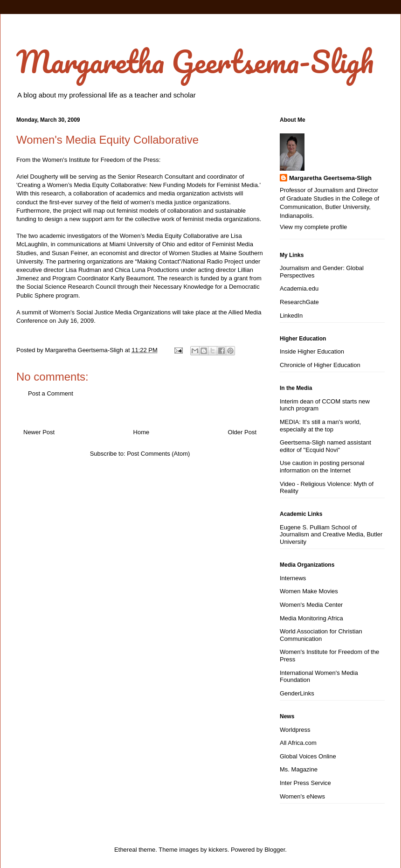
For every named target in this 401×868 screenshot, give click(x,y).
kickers (218, 850)
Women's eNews (302, 796)
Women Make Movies (309, 591)
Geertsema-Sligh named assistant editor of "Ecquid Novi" (325, 446)
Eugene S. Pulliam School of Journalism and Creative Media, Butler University (331, 535)
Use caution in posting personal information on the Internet (322, 467)
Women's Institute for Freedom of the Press (101, 160)
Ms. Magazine (299, 769)
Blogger (275, 850)
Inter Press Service (305, 783)
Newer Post (39, 432)
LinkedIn (291, 316)
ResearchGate (299, 302)
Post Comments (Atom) (158, 454)
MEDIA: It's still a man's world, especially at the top (320, 426)
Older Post (242, 432)
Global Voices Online (308, 756)
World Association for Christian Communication (321, 635)
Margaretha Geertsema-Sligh (195, 61)
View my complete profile (313, 227)
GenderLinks (297, 693)
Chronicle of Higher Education (320, 365)
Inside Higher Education (312, 351)
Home (142, 432)
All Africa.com (298, 743)
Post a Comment (51, 393)
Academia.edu (299, 288)
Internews (293, 578)
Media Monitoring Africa (311, 618)
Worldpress (295, 730)
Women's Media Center (311, 605)
